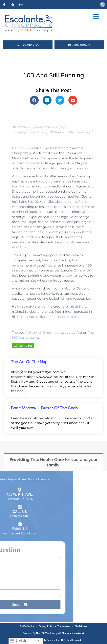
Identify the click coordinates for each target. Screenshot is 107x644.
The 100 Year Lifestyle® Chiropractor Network (60, 633)
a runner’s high (78, 202)
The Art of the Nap (29, 362)
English (18, 641)
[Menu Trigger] (96, 16)
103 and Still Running (43, 333)
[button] (102, 5)
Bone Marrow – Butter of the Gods (44, 408)
